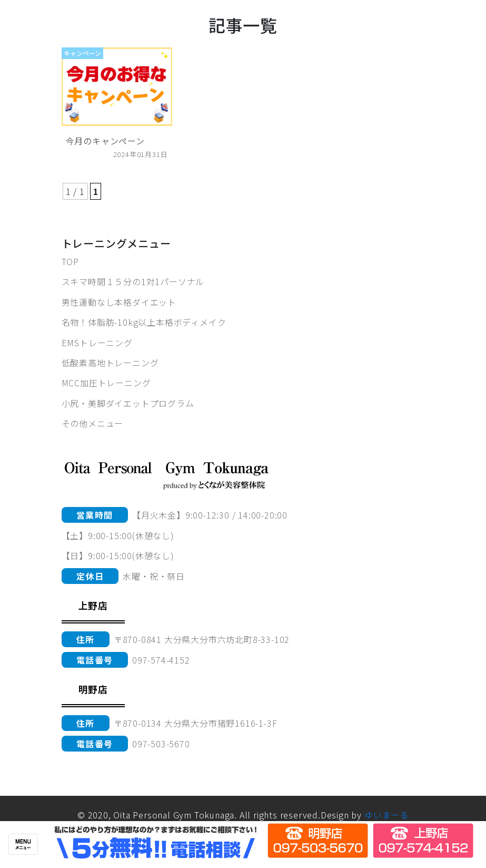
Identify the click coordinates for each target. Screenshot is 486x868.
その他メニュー (93, 423)
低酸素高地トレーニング (110, 363)
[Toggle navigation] (23, 844)
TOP (70, 261)
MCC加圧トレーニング (106, 383)
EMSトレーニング (97, 343)
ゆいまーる (386, 815)
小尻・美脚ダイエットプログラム (128, 403)
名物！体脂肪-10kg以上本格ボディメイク (144, 322)
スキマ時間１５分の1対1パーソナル (133, 281)
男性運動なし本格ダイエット (119, 302)
